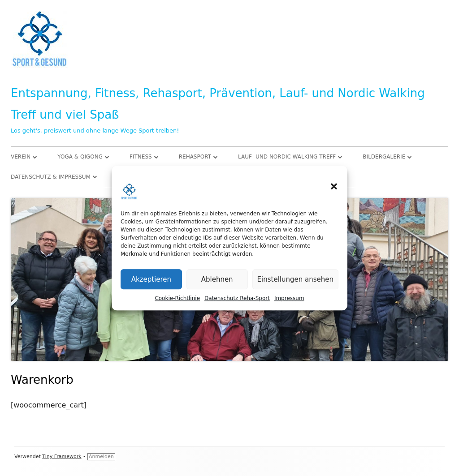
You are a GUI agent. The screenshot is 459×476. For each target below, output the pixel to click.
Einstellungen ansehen (295, 279)
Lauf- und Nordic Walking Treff (287, 157)
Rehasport (195, 157)
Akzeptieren (151, 279)
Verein (21, 157)
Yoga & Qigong (80, 157)
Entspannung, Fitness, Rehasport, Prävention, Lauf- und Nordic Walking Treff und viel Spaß (218, 104)
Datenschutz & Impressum (51, 177)
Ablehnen (217, 279)
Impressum (289, 299)
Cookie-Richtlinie (177, 299)
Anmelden (101, 457)
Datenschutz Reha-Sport (237, 299)
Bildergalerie (384, 157)
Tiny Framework (62, 457)
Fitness (141, 157)
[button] (334, 187)
